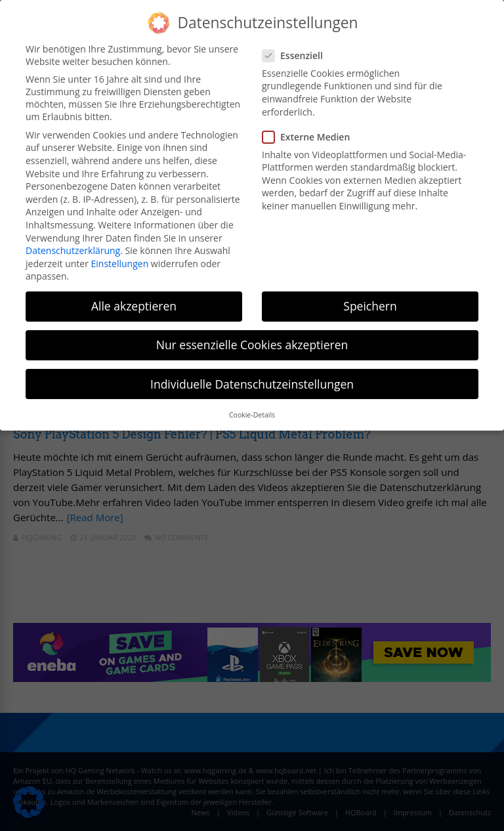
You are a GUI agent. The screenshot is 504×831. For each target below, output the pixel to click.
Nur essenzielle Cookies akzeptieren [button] (252, 345)
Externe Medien (310, 137)
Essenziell (297, 55)
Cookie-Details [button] (252, 415)
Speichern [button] (370, 306)
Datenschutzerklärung (73, 250)
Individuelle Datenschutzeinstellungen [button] (252, 384)
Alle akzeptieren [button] (134, 306)
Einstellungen (120, 264)
